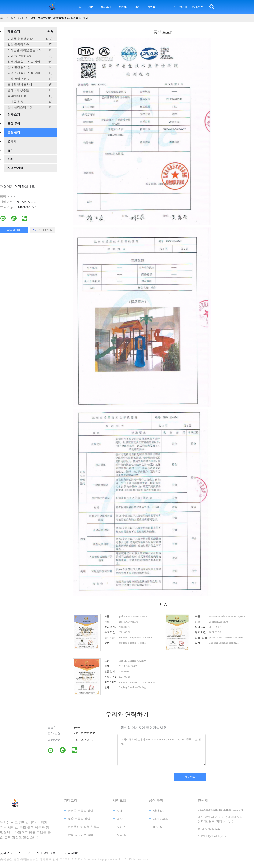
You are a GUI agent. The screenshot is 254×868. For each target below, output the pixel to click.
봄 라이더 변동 (30, 96)
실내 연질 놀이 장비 (30, 68)
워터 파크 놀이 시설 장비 (30, 62)
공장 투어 (14, 123)
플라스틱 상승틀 (30, 90)
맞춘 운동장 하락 (30, 45)
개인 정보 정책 (46, 853)
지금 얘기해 (180, 7)
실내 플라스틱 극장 (30, 107)
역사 (120, 819)
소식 (138, 7)
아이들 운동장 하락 (30, 39)
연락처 (12, 141)
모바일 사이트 (71, 853)
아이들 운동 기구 (30, 102)
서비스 (121, 827)
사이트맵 (25, 853)
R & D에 (158, 827)
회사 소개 (106, 7)
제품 (91, 7)
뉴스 (10, 150)
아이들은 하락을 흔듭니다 (30, 50)
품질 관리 (14, 132)
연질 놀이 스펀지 (30, 79)
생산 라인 (159, 811)
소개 (120, 811)
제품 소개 (30, 32)
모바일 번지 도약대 (30, 85)
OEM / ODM (161, 819)
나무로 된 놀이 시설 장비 (30, 73)
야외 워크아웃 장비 (30, 56)
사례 (10, 159)
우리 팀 (122, 835)
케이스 (151, 7)
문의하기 (123, 7)
